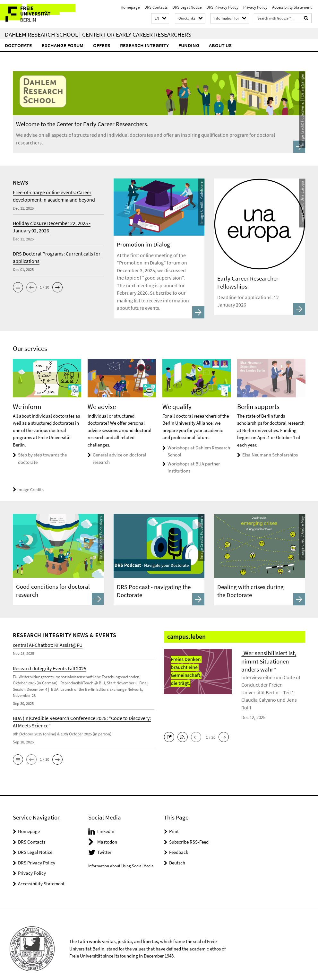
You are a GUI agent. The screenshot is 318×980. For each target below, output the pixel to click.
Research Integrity (144, 45)
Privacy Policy (255, 7)
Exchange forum (63, 45)
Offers (102, 45)
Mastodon (107, 831)
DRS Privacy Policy (222, 7)
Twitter (104, 841)
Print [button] (174, 821)
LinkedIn (106, 821)
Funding (189, 45)
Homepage (130, 7)
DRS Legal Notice (187, 7)
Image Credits (27, 479)
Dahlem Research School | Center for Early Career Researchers (98, 34)
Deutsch (177, 852)
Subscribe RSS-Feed (189, 831)
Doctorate (18, 45)
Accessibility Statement (292, 7)
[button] (160, 18)
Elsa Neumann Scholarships (270, 444)
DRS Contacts (156, 7)
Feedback (179, 841)
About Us (220, 45)
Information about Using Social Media (121, 855)
